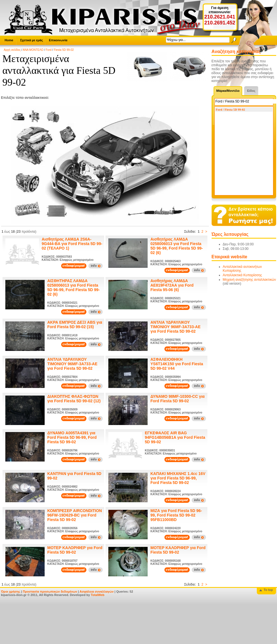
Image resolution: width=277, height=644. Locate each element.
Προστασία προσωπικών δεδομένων (50, 592)
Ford (49, 50)
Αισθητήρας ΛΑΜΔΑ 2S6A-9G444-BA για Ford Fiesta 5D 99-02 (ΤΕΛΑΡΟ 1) (72, 244)
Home (9, 40)
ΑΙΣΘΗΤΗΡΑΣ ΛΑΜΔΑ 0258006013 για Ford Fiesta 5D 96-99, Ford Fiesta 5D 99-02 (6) (74, 287)
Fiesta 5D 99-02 (64, 50)
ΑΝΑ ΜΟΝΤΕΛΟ (33, 50)
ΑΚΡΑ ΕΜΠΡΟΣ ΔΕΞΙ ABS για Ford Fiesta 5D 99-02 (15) (75, 325)
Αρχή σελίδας (12, 50)
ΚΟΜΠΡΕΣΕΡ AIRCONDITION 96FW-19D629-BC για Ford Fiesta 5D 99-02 (75, 515)
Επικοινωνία (58, 40)
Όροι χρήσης (11, 592)
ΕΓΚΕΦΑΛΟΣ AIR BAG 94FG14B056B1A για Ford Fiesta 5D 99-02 (175, 437)
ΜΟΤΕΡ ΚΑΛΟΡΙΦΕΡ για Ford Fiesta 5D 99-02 (75, 550)
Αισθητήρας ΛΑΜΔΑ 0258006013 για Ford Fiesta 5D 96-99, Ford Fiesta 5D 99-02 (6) (177, 246)
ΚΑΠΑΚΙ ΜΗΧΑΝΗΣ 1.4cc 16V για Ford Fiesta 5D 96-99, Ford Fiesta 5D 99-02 (178, 478)
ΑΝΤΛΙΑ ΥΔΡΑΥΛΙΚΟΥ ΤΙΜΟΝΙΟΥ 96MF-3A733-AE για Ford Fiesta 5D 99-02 (176, 327)
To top (268, 590)
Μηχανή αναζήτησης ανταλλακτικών (249, 280)
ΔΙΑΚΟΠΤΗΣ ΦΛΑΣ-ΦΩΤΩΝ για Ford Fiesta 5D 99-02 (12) (74, 399)
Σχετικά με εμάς (32, 40)
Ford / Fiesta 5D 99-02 (230, 109)
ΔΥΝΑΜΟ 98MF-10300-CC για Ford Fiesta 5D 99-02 (178, 399)
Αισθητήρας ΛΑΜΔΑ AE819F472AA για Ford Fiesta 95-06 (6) (172, 285)
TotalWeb (98, 595)
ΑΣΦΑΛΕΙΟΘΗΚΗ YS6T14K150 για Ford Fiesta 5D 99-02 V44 (177, 364)
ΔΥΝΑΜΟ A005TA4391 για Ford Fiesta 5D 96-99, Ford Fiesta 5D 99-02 (72, 437)
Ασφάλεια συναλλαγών (97, 592)
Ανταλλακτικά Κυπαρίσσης (242, 275)
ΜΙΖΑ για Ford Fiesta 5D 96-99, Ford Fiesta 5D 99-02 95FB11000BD (176, 515)
